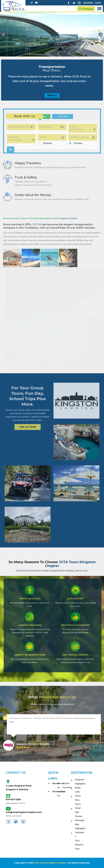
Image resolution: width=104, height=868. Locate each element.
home (53, 783)
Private (78, 146)
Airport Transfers (63, 786)
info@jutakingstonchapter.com (20, 812)
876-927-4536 (13, 800)
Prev (4, 35)
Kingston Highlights (77, 782)
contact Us (58, 794)
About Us (58, 786)
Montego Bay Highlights (77, 824)
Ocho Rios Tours (77, 800)
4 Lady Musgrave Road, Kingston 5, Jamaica (19, 788)
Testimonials (53, 792)
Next (100, 35)
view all (52, 96)
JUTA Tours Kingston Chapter (50, 863)
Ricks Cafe (77, 790)
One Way (63, 120)
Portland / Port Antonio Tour (77, 841)
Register (88, 3)
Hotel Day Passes (77, 812)
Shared (47, 146)
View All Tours (28, 429)
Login (98, 3)
